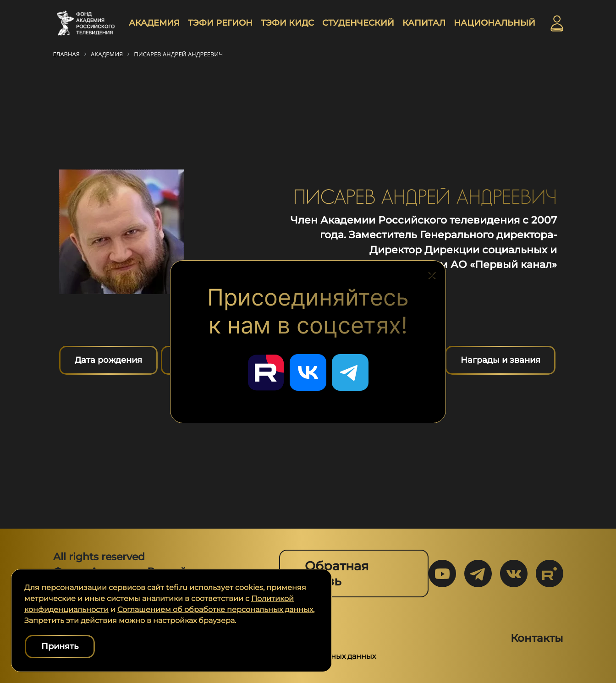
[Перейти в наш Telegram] (350, 372)
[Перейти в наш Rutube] (266, 372)
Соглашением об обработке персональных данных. (216, 609)
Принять (60, 646)
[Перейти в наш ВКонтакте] (308, 372)
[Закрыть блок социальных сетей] (432, 273)
